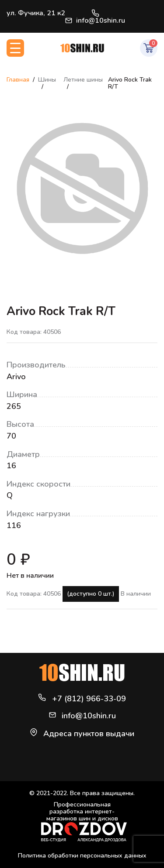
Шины (47, 80)
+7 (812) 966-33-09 (95, 13)
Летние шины (83, 80)
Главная (18, 80)
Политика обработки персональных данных (82, 856)
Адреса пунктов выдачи (89, 734)
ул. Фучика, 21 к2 (36, 13)
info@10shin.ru (95, 21)
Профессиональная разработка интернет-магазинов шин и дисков (84, 822)
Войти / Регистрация (154, 17)
